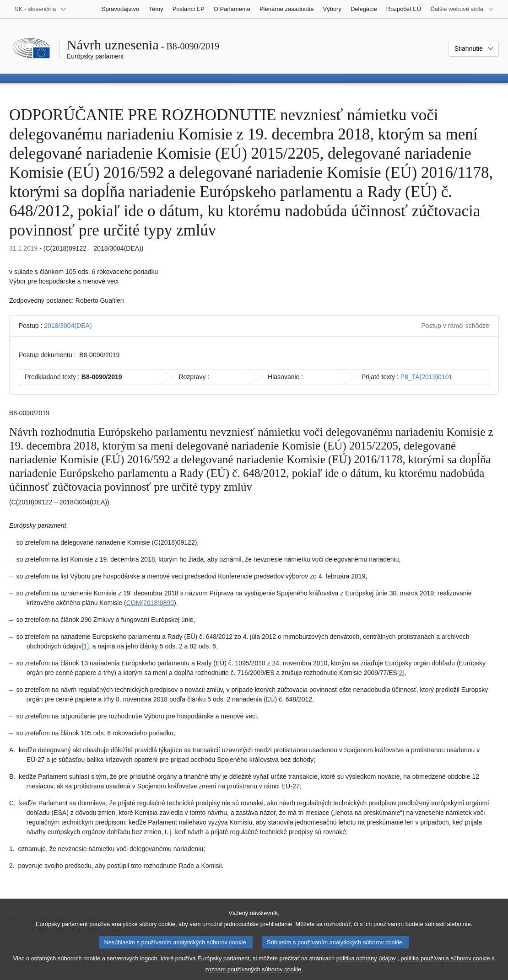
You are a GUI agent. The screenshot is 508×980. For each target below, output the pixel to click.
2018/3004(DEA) (68, 326)
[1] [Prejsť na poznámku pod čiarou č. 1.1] (85, 646)
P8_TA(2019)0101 (426, 377)
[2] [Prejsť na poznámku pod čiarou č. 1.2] (401, 673)
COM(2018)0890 (150, 603)
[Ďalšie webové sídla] (462, 9)
